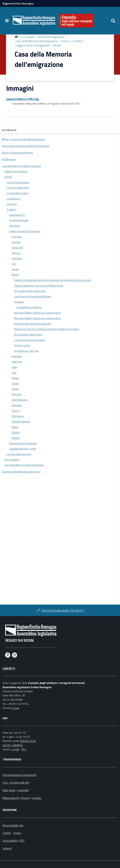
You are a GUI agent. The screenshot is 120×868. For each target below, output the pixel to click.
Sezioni (65, 41)
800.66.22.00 (28, 741)
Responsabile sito (13, 825)
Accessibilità (10, 841)
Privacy (25, 798)
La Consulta (28, 37)
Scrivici (17, 833)
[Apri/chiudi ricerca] (113, 21)
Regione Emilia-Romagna (18, 3)
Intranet (7, 848)
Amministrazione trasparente (20, 775)
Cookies (37, 798)
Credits (7, 833)
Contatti (9, 668)
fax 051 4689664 (13, 745)
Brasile (57, 45)
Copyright (23, 790)
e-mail (15, 708)
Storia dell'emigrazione (51, 37)
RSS (22, 841)
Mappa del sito (11, 798)
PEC (24, 749)
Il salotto (78, 41)
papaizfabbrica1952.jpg (23, 99)
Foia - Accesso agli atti (16, 782)
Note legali (9, 790)
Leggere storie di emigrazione (33, 45)
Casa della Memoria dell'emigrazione (37, 41)
